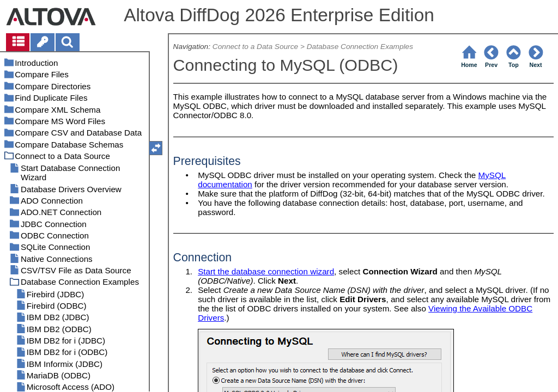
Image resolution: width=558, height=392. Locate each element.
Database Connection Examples (360, 47)
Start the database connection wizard (266, 271)
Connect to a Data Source (255, 47)
